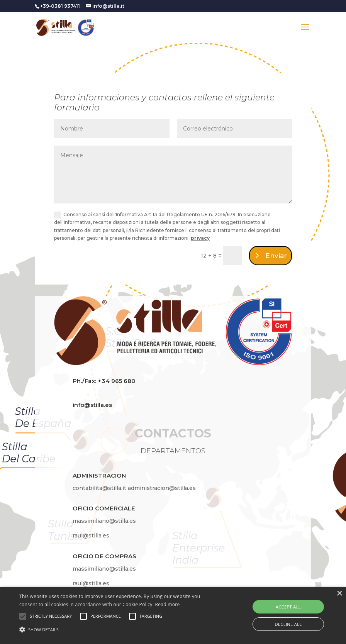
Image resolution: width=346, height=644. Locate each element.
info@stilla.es (92, 405)
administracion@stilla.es (162, 488)
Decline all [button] (288, 624)
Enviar (276, 256)
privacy (200, 238)
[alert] (173, 615)
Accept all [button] (288, 607)
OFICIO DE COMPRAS (104, 556)
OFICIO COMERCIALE (104, 508)
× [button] (339, 594)
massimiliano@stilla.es (104, 521)
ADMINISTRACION (99, 475)
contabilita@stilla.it (100, 488)
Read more (168, 604)
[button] (119, 630)
